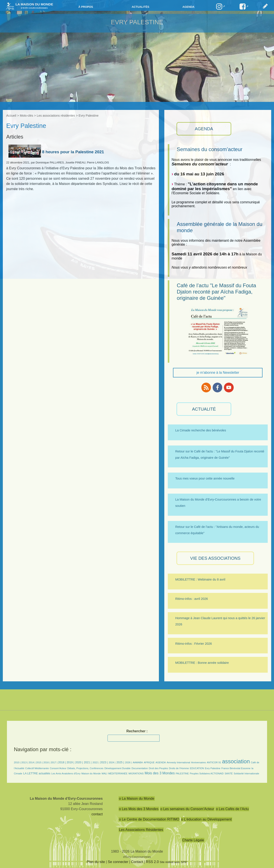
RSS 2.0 (152, 862)
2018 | (62, 762)
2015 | (40, 762)
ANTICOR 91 (214, 762)
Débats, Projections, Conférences (86, 768)
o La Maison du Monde (137, 799)
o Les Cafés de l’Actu (232, 809)
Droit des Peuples (158, 768)
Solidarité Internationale (246, 773)
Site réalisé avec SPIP (174, 862)
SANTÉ (229, 773)
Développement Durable (118, 768)
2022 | (96, 762)
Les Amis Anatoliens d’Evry (66, 773)
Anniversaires (199, 762)
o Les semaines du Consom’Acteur (187, 809)
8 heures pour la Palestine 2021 (56, 152)
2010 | (18, 762)
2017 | (54, 762)
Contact (137, 862)
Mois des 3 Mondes (160, 773)
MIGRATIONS (136, 773)
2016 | (47, 762)
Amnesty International (178, 762)
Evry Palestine (213, 768)
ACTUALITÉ (204, 409)
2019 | (70, 762)
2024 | (112, 762)
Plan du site (96, 862)
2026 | (128, 762)
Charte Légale (193, 840)
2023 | (104, 762)
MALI (104, 773)
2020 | (79, 762)
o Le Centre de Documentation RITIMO (149, 819)
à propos (86, 7)
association (236, 761)
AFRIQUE (149, 762)
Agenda (188, 7)
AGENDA (204, 129)
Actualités (140, 7)
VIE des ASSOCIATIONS (215, 558)
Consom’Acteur (58, 768)
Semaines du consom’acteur (210, 149)
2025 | (120, 762)
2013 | (25, 762)
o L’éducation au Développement (206, 819)
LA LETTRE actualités (37, 773)
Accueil (11, 116)
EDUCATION (197, 768)
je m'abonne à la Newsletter (218, 373)
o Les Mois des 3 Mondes (139, 809)
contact (97, 814)
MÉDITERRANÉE (118, 773)
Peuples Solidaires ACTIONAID (207, 773)
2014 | (32, 762)
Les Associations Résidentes (141, 830)
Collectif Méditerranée (37, 768)
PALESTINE (182, 773)
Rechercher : (137, 731)
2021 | (88, 762)
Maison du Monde (91, 773)
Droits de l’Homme (179, 768)
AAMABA (138, 762)
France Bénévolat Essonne (236, 768)
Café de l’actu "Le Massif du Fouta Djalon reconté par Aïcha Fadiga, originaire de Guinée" (216, 292)
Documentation (140, 768)
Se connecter (118, 862)
